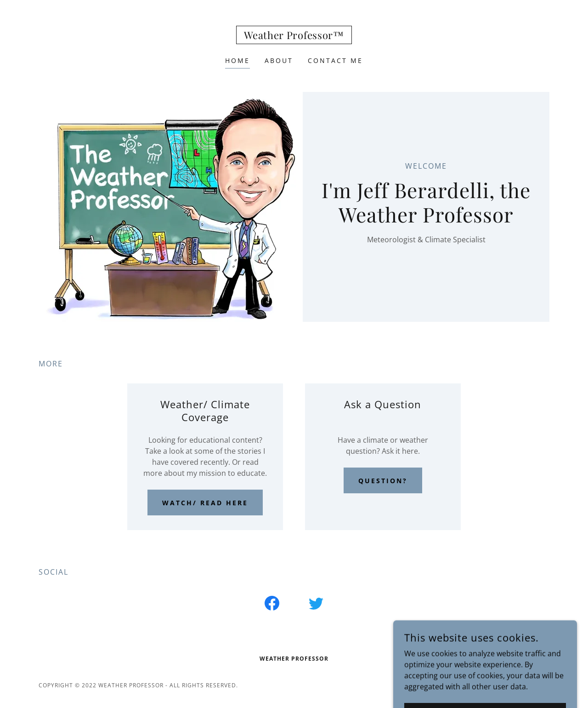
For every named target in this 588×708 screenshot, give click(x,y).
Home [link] (237, 60)
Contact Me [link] (335, 60)
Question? (383, 481)
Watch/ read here (205, 503)
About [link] (279, 60)
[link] (294, 36)
